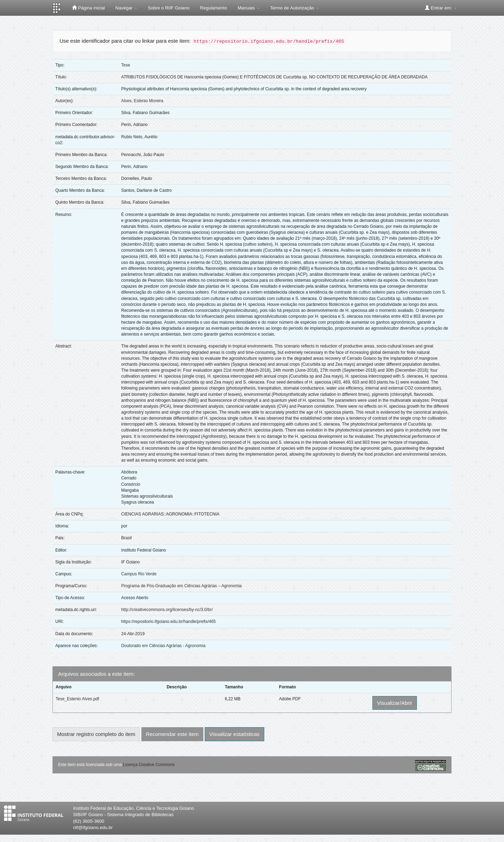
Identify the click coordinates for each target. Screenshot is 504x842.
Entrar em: (441, 8)
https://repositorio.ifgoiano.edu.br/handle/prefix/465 (168, 622)
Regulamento (214, 8)
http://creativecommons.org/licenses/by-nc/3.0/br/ (167, 610)
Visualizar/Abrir (395, 703)
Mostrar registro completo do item (96, 734)
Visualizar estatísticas (234, 734)
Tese (125, 65)
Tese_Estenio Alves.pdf (77, 699)
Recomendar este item (172, 734)
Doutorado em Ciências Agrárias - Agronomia (163, 646)
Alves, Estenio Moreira (142, 101)
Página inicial (88, 8)
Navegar (127, 8)
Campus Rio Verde (139, 574)
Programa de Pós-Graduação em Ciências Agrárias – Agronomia (181, 586)
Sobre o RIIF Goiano (169, 8)
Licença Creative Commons (149, 765)
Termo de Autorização (295, 8)
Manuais (249, 8)
